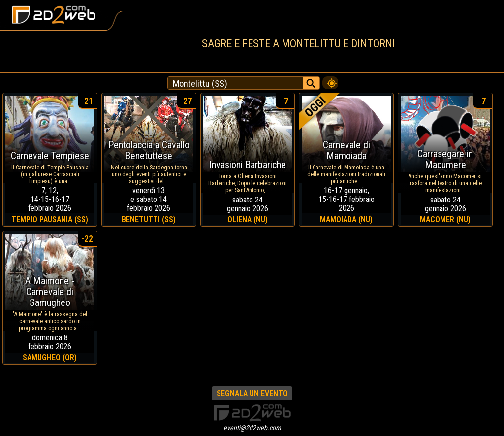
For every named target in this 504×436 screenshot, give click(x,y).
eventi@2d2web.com (252, 428)
